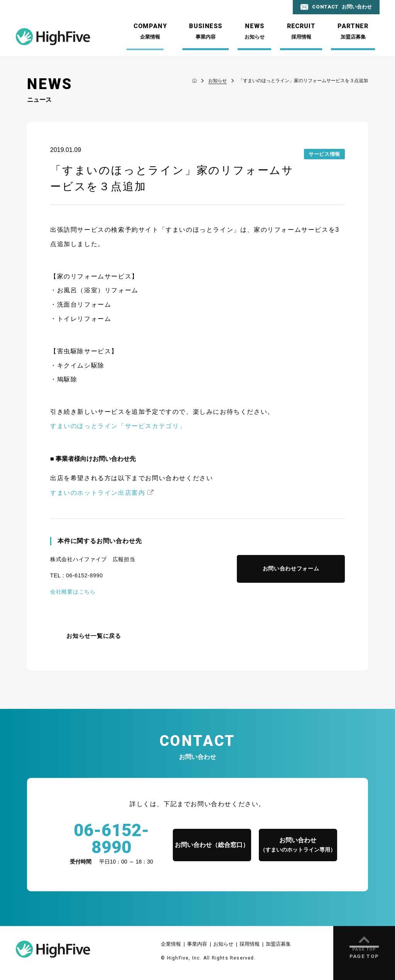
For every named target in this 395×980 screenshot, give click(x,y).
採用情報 (250, 944)
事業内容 (197, 944)
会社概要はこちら (73, 592)
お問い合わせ (298, 846)
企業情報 (171, 944)
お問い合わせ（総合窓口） (212, 845)
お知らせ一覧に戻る (94, 636)
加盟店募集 (278, 944)
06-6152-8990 (84, 575)
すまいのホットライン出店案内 (98, 493)
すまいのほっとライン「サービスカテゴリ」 (118, 426)
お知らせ (223, 944)
